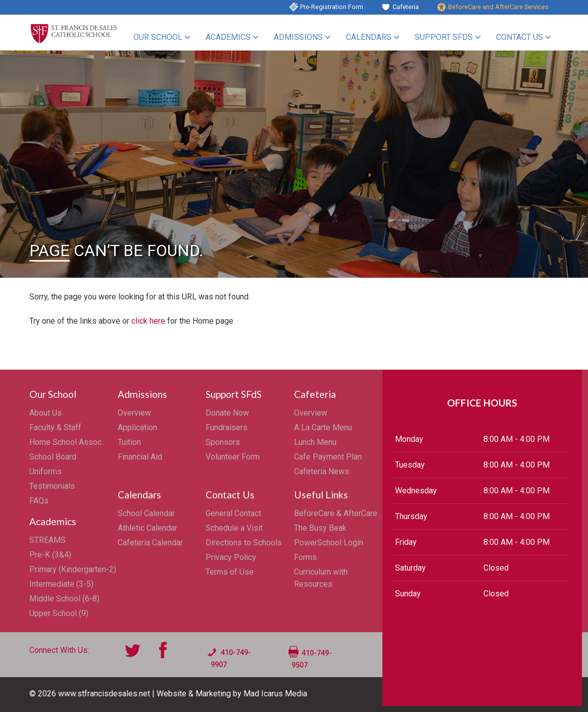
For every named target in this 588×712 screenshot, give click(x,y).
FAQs (39, 501)
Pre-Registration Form (332, 7)
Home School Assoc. (66, 442)
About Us (45, 413)
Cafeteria (406, 7)
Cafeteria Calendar (150, 543)
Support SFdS (444, 37)
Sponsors (223, 442)
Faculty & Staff (55, 427)
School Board (53, 457)
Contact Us (520, 37)
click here (148, 321)
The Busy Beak (320, 528)
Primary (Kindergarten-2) (73, 569)
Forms (305, 557)
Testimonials (52, 486)
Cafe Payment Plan (328, 457)
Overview (134, 413)
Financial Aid (140, 457)
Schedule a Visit (234, 528)
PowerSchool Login (329, 543)
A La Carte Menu (323, 427)
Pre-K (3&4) (50, 555)
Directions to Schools (244, 543)
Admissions (298, 37)
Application (137, 427)
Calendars (369, 37)
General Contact (233, 513)
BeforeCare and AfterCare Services (498, 7)
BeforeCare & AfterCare (336, 513)
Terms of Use (230, 572)
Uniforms (45, 471)
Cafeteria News (322, 471)
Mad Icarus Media (275, 694)
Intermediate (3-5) (61, 584)
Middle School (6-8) (64, 599)
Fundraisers (227, 427)
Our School (158, 37)
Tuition (129, 442)
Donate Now (227, 413)
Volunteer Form (233, 457)
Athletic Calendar (148, 528)
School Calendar (146, 513)
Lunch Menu (315, 442)
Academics (228, 37)
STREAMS (47, 540)
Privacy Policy (231, 557)
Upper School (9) (59, 613)
